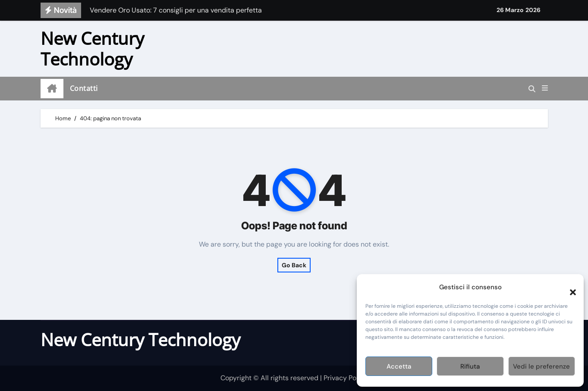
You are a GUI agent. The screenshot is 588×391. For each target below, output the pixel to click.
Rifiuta (470, 366)
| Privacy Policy (344, 378)
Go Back (294, 265)
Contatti (84, 88)
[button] (569, 287)
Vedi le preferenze (541, 366)
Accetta (399, 366)
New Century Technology (92, 48)
